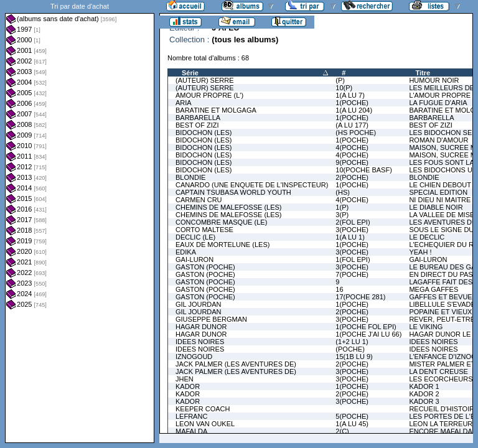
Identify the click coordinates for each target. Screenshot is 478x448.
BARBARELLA (198, 118)
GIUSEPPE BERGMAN (211, 319)
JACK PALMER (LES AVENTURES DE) (236, 364)
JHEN (185, 379)
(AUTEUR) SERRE (205, 80)
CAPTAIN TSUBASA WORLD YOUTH (233, 192)
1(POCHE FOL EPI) (366, 327)
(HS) (343, 192)
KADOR (188, 386)
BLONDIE (190, 177)
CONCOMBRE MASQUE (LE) (221, 222)
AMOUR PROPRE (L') (209, 95)
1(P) (342, 207)
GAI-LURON (194, 259)
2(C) (342, 431)
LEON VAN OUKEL (205, 424)
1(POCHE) (352, 103)
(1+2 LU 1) (352, 342)
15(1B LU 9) (354, 357)
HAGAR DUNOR (201, 327)
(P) (340, 80)
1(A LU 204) (354, 110)
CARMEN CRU (199, 200)
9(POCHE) (352, 162)
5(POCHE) (352, 416)
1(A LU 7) (350, 95)
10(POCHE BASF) (363, 170)
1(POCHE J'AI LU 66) (368, 334)
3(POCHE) (352, 230)
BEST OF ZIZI (197, 125)
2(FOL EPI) (353, 222)
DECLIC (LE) (195, 237)
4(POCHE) (352, 147)
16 (339, 289)
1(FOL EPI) (353, 259)
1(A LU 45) (352, 424)
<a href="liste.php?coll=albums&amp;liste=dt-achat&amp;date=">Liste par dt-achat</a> (80, 222)
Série (190, 73)
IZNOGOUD (194, 357)
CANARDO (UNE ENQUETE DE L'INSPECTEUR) (252, 185)
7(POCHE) (352, 274)
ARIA (184, 103)
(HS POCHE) (356, 133)
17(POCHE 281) (360, 297)
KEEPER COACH (203, 409)
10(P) (344, 88)
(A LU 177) (352, 125)
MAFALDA (191, 431)
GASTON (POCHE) (205, 267)
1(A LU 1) (350, 237)
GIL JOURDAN (199, 304)
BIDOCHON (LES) (204, 133)
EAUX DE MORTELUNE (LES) (223, 245)
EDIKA (186, 252)
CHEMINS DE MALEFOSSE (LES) (229, 207)
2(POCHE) (352, 177)
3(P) (342, 215)
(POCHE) (350, 349)
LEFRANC (191, 416)
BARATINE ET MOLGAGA (216, 110)
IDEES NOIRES (200, 342)
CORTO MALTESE (204, 230)
